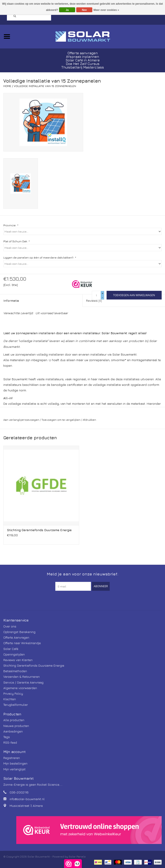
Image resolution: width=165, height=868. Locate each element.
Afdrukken (89, 420)
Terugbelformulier (16, 705)
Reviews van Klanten (18, 660)
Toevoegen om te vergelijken (61, 420)
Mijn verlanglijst (14, 769)
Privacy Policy (13, 693)
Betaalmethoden (15, 671)
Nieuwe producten (16, 726)
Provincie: (11, 225)
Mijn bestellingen (15, 763)
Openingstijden (14, 654)
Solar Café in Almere (83, 60)
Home (7, 86)
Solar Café (11, 649)
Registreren (12, 758)
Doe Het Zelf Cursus (83, 64)
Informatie (11, 300)
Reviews (94, 300)
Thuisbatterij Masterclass (83, 67)
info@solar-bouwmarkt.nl (27, 799)
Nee (84, 10)
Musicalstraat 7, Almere (26, 806)
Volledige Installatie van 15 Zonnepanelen (45, 86)
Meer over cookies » (106, 10)
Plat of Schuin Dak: (16, 241)
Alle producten (14, 720)
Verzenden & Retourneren (22, 677)
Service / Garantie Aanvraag (23, 682)
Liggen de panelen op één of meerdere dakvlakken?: (40, 258)
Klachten (10, 699)
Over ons (10, 626)
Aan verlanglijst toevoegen (21, 420)
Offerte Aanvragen (16, 637)
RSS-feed (10, 742)
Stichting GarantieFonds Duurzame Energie (39, 530)
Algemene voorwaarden (20, 688)
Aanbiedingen (13, 731)
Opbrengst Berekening (19, 632)
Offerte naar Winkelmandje (22, 643)
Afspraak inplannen (82, 57)
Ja (67, 10)
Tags (7, 737)
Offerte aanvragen (83, 53)
